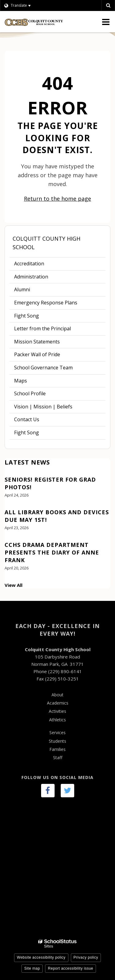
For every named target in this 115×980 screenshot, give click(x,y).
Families (57, 749)
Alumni (22, 289)
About (57, 695)
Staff (58, 757)
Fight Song (27, 316)
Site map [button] (32, 968)
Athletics (57, 720)
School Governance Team (43, 368)
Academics (58, 703)
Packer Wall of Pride (37, 354)
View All (13, 585)
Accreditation (29, 264)
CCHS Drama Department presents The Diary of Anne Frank (52, 552)
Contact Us (27, 419)
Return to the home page (57, 199)
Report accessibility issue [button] (71, 968)
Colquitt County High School (46, 243)
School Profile (30, 393)
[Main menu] (106, 22)
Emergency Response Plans (46, 303)
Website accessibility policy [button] (41, 957)
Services (57, 732)
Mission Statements (37, 342)
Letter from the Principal (42, 328)
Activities (57, 711)
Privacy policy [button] (86, 957)
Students (57, 741)
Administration (31, 277)
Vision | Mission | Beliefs (43, 407)
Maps (21, 381)
